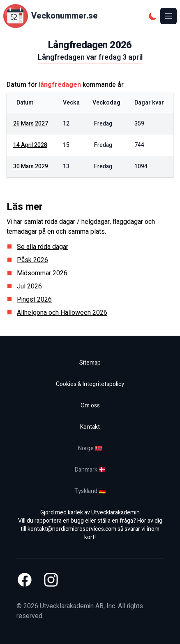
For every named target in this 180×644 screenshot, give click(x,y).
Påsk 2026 (32, 260)
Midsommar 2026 (42, 273)
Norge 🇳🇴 (90, 448)
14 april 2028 (30, 145)
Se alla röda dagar (43, 247)
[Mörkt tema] (153, 16)
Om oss (90, 406)
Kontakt (90, 427)
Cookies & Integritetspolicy (90, 384)
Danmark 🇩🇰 (90, 470)
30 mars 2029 (31, 166)
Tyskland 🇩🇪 (90, 491)
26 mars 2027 (31, 124)
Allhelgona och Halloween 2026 (62, 313)
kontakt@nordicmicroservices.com (72, 529)
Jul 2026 (29, 286)
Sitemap (90, 363)
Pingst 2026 (34, 300)
